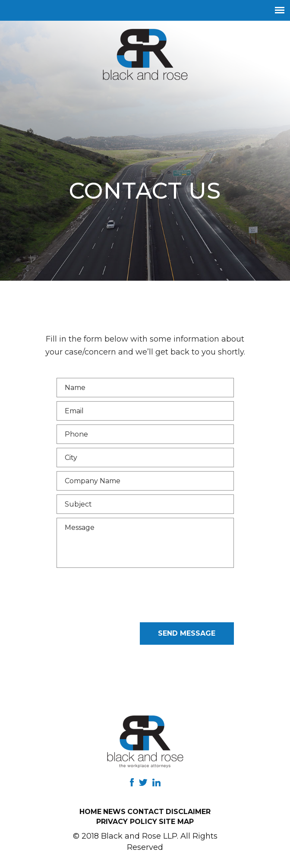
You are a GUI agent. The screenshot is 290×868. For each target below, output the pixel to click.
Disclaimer (188, 812)
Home (90, 812)
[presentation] (122, 602)
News (114, 812)
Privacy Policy (127, 822)
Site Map (176, 822)
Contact (146, 812)
